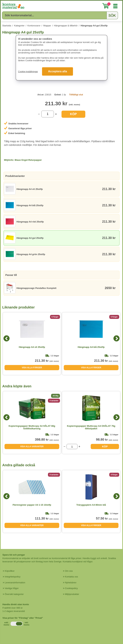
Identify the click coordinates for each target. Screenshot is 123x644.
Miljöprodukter (72, 594)
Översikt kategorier (14, 594)
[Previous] (7, 338)
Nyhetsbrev (71, 583)
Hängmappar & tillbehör (66, 26)
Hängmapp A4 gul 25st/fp (94, 26)
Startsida (7, 26)
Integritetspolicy (13, 577)
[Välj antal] (48, 114)
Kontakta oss (71, 577)
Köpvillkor (10, 571)
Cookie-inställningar (28, 72)
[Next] (116, 338)
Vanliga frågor (12, 588)
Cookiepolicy (71, 588)
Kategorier (19, 26)
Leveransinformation (15, 583)
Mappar (47, 26)
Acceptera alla (58, 71)
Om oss (69, 571)
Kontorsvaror (34, 26)
